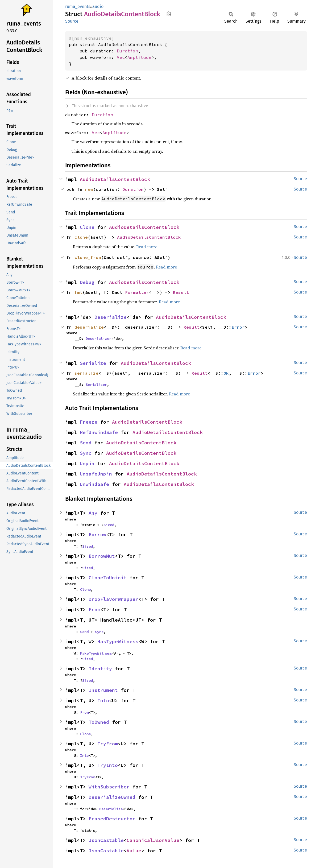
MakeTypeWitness (96, 653)
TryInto (108, 765)
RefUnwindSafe (99, 432)
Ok (226, 373)
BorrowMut (102, 556)
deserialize (89, 327)
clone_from (88, 257)
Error (238, 327)
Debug (87, 282)
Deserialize (111, 317)
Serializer (96, 385)
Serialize (93, 363)
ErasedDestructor (112, 819)
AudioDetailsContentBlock (115, 179)
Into (103, 700)
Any (93, 513)
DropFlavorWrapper (113, 599)
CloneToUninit (108, 578)
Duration (127, 51)
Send (86, 443)
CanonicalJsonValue (153, 840)
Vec (121, 57)
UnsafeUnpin (96, 474)
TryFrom (108, 744)
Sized (109, 525)
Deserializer (98, 338)
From (94, 609)
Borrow (97, 534)
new (89, 189)
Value (134, 851)
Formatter (137, 292)
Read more (147, 247)
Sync (86, 453)
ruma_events (78, 7)
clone (81, 237)
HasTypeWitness (118, 641)
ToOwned (99, 722)
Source (72, 21)
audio (98, 7)
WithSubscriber (109, 787)
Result (181, 292)
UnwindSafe (94, 484)
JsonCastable (106, 840)
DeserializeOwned (112, 797)
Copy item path (169, 14)
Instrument (103, 690)
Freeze (89, 422)
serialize (86, 373)
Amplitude (139, 57)
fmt (78, 292)
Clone (87, 227)
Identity (100, 669)
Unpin (87, 463)
